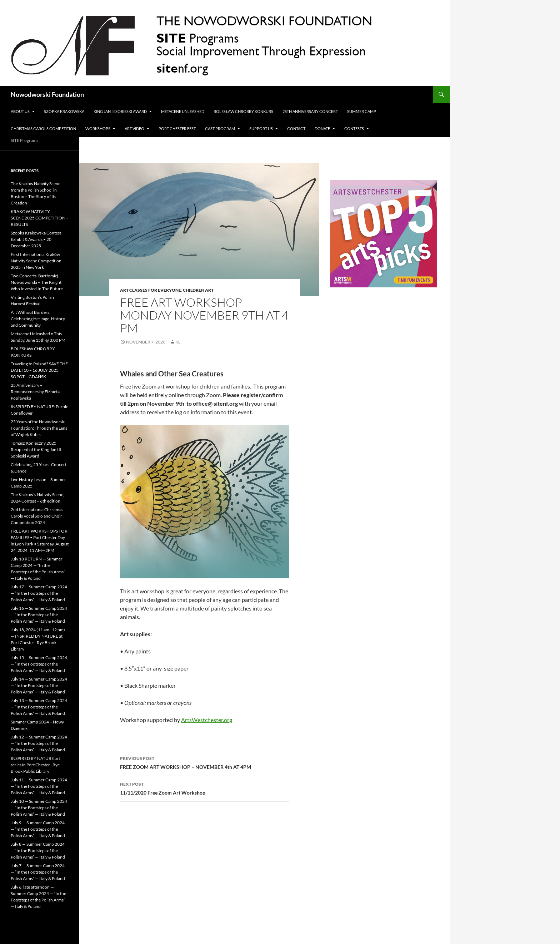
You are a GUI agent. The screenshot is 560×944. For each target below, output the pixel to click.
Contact (296, 128)
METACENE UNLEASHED (183, 111)
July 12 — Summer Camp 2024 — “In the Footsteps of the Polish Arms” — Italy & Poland (39, 743)
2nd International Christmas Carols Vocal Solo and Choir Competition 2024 (37, 516)
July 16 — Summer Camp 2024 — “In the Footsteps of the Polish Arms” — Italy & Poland (39, 615)
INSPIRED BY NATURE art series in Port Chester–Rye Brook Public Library (35, 765)
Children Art (198, 290)
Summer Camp (362, 111)
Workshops (98, 128)
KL (178, 342)
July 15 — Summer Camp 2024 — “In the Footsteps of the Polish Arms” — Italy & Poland (39, 664)
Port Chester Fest (177, 128)
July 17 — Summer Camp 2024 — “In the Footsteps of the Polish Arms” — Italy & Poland (39, 593)
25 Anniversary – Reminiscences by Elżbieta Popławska (35, 392)
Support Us (261, 128)
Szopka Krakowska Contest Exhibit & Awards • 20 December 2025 (36, 239)
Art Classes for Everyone (151, 290)
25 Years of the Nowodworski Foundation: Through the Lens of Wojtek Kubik (39, 428)
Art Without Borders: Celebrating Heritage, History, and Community (38, 319)
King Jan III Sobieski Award (120, 111)
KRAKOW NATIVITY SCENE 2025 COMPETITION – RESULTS (40, 218)
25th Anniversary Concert (310, 111)
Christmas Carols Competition (43, 128)
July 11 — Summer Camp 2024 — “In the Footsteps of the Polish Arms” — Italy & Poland (39, 786)
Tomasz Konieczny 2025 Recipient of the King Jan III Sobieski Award (36, 449)
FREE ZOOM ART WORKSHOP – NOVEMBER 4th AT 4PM (205, 762)
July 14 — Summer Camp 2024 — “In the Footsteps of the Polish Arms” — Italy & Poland (39, 685)
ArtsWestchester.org (207, 720)
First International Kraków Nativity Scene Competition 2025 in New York (36, 261)
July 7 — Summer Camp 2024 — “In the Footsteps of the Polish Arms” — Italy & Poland (38, 872)
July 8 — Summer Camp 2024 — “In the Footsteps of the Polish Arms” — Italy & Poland (38, 851)
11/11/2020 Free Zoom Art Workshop (205, 788)
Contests (354, 128)
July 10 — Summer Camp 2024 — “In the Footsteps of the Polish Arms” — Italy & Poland (39, 808)
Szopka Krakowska (64, 111)
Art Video (134, 128)
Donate (322, 128)
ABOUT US (20, 111)
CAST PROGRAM (220, 128)
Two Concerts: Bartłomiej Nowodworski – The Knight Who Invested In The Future (37, 282)
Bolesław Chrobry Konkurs (243, 111)
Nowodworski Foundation (47, 94)
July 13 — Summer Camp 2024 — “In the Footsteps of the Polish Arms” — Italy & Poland (39, 707)
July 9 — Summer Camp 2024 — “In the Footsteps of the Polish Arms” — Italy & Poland (38, 829)
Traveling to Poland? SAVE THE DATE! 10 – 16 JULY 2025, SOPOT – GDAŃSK (39, 370)
